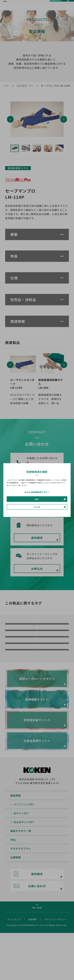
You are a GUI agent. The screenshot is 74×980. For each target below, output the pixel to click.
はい (37, 499)
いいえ (37, 507)
